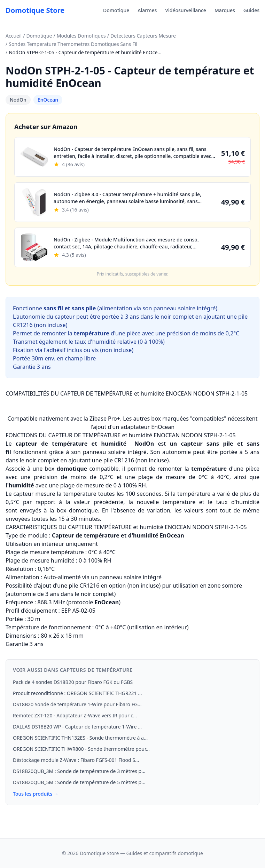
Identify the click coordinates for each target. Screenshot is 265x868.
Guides (251, 10)
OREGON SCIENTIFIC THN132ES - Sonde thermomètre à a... (80, 738)
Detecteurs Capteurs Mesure (143, 36)
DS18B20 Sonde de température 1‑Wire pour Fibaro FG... (77, 704)
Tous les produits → (36, 794)
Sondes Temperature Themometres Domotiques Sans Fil (73, 44)
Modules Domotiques (81, 36)
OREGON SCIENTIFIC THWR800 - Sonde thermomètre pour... (81, 749)
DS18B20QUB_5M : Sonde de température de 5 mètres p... (79, 782)
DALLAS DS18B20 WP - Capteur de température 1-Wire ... (77, 727)
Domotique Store (35, 10)
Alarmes (147, 10)
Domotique (116, 10)
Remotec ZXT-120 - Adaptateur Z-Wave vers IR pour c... (75, 715)
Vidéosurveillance (186, 10)
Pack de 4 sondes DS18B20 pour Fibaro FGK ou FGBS (73, 682)
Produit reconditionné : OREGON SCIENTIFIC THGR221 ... (77, 693)
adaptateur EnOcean (147, 427)
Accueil (14, 36)
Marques (225, 10)
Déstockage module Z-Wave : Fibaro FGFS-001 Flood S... (76, 760)
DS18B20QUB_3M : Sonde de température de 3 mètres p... (79, 771)
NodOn (18, 100)
